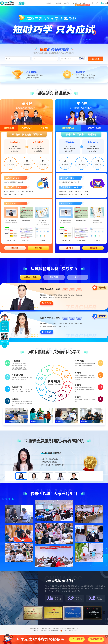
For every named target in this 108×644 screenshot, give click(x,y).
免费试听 (48, 303)
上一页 (24, 613)
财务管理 (54, 277)
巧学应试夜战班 (95, 128)
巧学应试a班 (27, 128)
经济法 (78, 277)
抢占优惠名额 (77, 639)
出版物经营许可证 (55, 631)
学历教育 (75, 3)
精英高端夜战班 (68, 128)
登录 (102, 3)
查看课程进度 (96, 639)
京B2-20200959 (35, 631)
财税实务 (59, 3)
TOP (5, 346)
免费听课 (4, 327)
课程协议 (15, 248)
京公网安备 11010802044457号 (69, 631)
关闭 (106, 636)
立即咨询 (38, 248)
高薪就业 (67, 3)
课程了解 (4, 324)
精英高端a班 (9, 128)
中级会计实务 (30, 277)
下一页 (104, 613)
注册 (106, 3)
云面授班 (44, 128)
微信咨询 (4, 330)
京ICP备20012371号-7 (45, 631)
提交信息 (96, 59)
